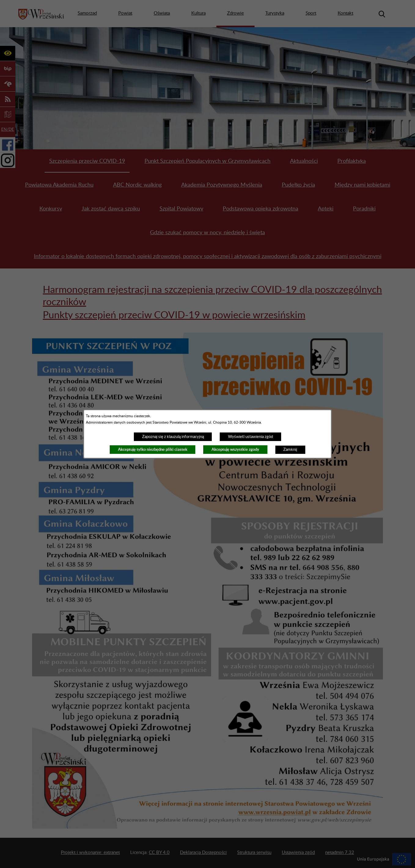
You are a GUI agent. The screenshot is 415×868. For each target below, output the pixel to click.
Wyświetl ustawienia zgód (250, 437)
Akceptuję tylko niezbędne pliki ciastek (153, 449)
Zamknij (290, 450)
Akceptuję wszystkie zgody (235, 449)
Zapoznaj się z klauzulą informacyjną (173, 437)
